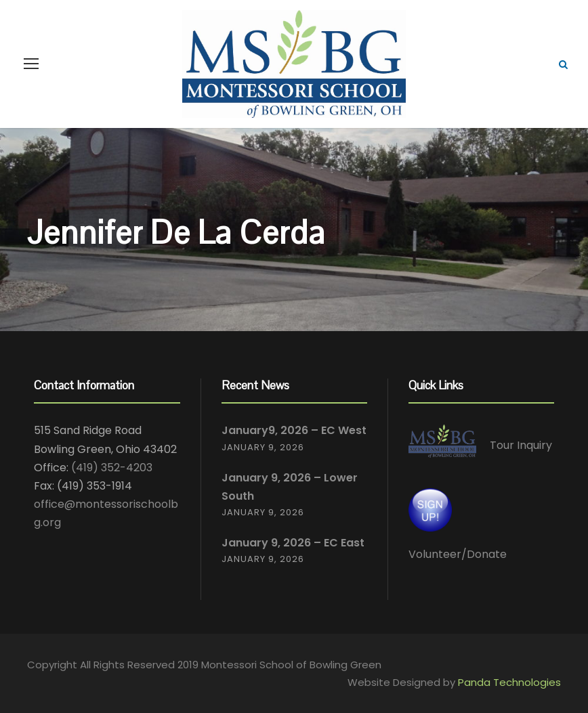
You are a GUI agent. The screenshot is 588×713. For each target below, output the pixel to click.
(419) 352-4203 (112, 468)
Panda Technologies (509, 682)
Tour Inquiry (521, 446)
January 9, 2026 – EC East (293, 543)
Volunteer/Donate (458, 554)
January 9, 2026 (263, 447)
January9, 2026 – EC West (294, 430)
